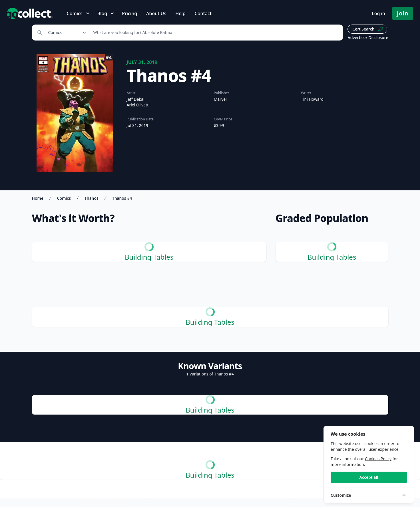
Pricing (129, 13)
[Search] (215, 33)
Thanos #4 (122, 198)
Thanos (92, 198)
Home (38, 198)
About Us (156, 13)
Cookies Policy (378, 459)
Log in (378, 13)
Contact (203, 13)
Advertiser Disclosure (368, 38)
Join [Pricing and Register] (403, 13)
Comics (64, 198)
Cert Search (368, 29)
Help (180, 13)
